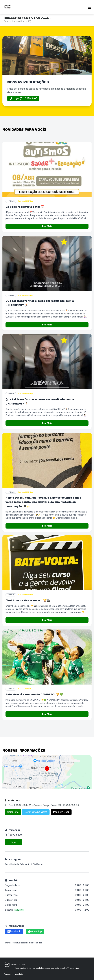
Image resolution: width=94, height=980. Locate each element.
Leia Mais (47, 226)
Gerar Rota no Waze (36, 812)
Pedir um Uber (61, 812)
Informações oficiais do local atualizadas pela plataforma (47, 968)
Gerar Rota (13, 812)
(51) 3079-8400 (13, 835)
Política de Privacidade (13, 974)
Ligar (14, 842)
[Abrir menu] (90, 7)
